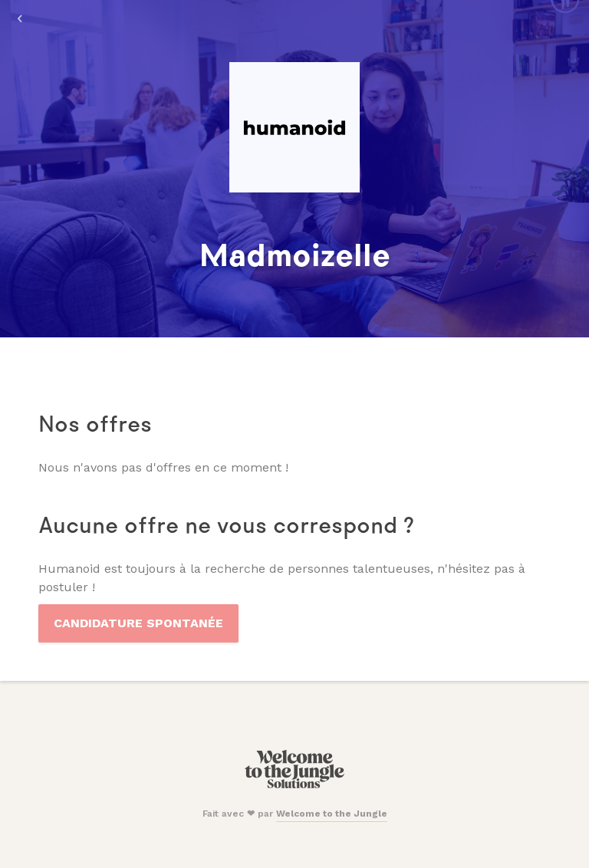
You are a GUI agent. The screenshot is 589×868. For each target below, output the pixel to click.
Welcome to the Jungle (332, 814)
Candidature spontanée (138, 623)
